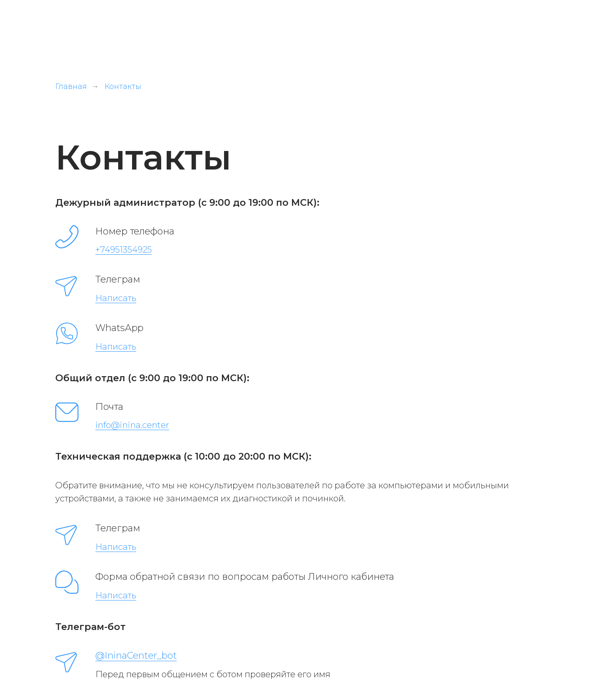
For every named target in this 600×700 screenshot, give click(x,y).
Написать (116, 298)
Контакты (123, 87)
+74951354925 (124, 250)
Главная (71, 87)
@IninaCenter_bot (136, 656)
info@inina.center (132, 425)
